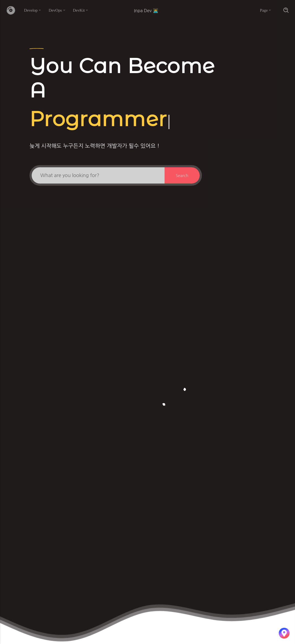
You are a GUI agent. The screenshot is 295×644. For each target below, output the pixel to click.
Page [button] (264, 10)
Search (182, 176)
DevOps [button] (55, 10)
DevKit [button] (79, 10)
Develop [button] (31, 10)
